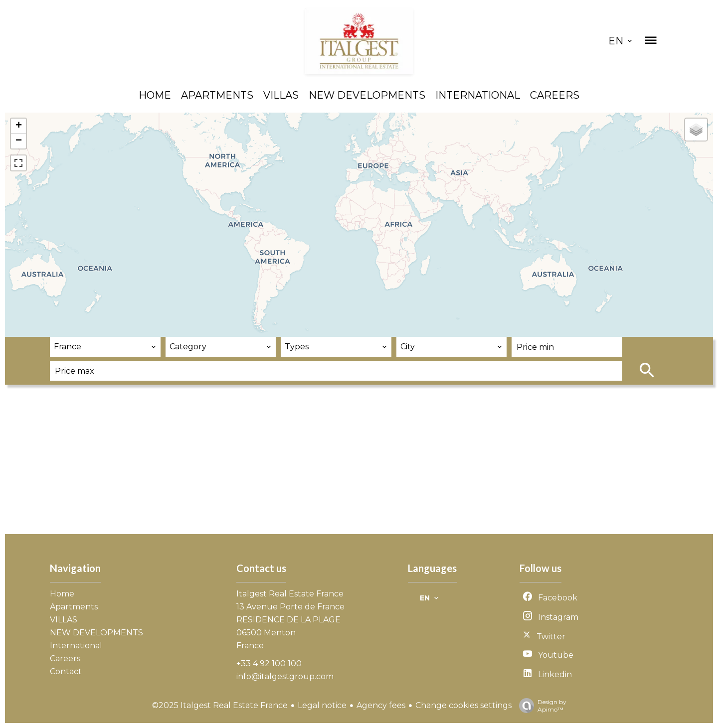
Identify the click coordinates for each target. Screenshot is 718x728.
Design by (540, 706)
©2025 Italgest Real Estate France (220, 705)
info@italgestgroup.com (285, 676)
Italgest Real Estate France (290, 594)
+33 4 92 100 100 (269, 663)
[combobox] (105, 347)
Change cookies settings (463, 705)
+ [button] (19, 126)
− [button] (19, 141)
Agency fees (381, 705)
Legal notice (322, 705)
